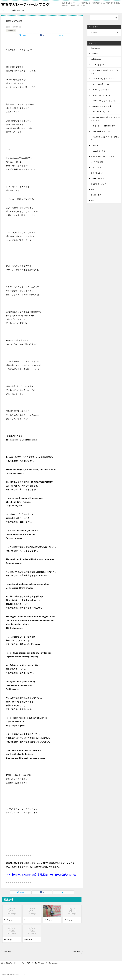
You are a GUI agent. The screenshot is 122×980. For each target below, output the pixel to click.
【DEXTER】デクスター (100, 90)
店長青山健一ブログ (98, 184)
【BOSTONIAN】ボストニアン (102, 79)
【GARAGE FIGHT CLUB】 (101, 106)
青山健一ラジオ (97, 195)
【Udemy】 (95, 145)
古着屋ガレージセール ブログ (25, 4)
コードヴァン (96, 167)
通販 (92, 190)
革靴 (92, 201)
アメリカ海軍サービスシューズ (102, 156)
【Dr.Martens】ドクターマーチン (103, 95)
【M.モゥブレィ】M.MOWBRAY (103, 126)
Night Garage (96, 59)
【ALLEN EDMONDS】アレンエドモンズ (105, 72)
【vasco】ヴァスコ (98, 151)
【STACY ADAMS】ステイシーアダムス (105, 138)
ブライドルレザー (97, 173)
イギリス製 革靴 (97, 162)
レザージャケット (97, 179)
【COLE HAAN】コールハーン (102, 84)
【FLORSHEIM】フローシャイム (103, 101)
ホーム (5, 10)
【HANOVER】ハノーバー (101, 112)
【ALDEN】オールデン (99, 65)
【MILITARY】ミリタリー (100, 131)
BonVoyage (28, 920)
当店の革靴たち (18, 10)
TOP (17, 963)
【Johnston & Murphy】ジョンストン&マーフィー (105, 119)
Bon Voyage (11, 30)
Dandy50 (94, 54)
